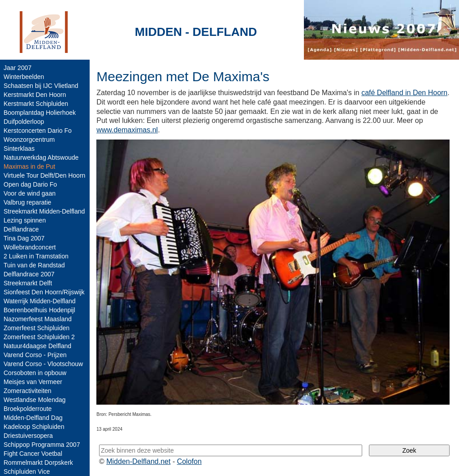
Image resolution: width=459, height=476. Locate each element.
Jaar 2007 (17, 68)
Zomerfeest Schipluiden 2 (39, 337)
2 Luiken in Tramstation (36, 256)
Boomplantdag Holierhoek (40, 113)
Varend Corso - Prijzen (35, 355)
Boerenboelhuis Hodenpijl (39, 310)
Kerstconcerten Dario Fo (38, 131)
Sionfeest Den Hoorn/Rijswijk (44, 292)
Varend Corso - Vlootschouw (43, 364)
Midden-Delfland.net (138, 461)
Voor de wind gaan (30, 193)
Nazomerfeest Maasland (38, 319)
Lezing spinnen (25, 220)
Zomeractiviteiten (28, 391)
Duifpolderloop (24, 122)
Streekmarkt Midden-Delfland (44, 211)
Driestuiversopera (28, 436)
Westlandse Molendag (35, 400)
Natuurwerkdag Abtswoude (41, 157)
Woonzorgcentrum (29, 140)
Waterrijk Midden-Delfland (40, 301)
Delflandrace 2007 (29, 274)
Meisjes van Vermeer (33, 382)
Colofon (189, 461)
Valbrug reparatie (27, 202)
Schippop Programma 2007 (42, 445)
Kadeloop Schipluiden (34, 427)
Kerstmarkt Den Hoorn (35, 95)
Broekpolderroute (28, 409)
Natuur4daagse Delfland (37, 346)
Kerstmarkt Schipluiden (36, 104)
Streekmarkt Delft (28, 283)
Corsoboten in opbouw (35, 373)
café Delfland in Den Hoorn (404, 93)
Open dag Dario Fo (30, 184)
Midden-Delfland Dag (33, 418)
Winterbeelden (24, 77)
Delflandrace (21, 229)
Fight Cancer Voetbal (33, 454)
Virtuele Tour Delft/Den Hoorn (44, 175)
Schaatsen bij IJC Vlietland (41, 86)
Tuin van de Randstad (34, 265)
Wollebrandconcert (30, 247)
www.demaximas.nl (127, 130)
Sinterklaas (19, 148)
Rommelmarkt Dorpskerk (38, 463)
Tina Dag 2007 (24, 238)
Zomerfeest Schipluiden (37, 328)
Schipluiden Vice (27, 472)
